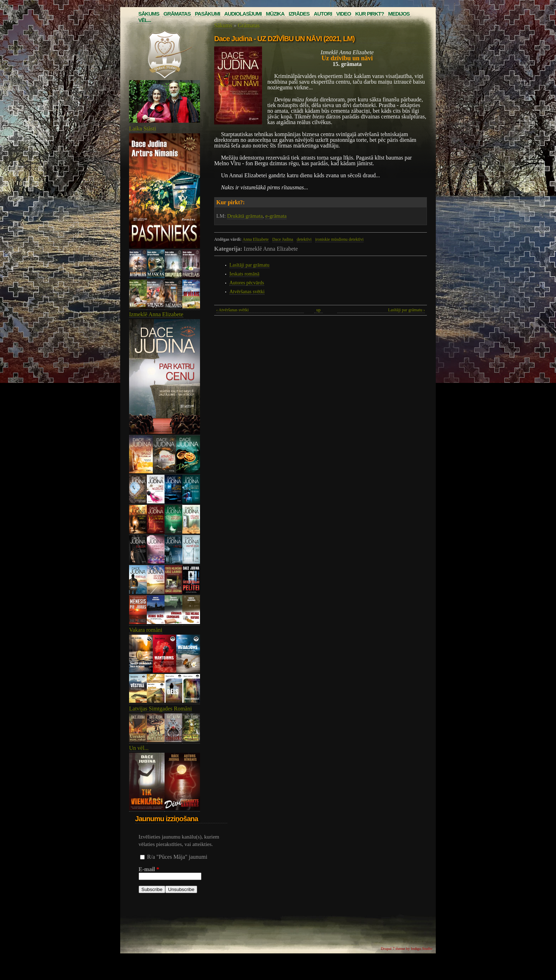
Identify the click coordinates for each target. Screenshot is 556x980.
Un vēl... (139, 748)
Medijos (399, 14)
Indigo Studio (422, 948)
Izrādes (299, 14)
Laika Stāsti (143, 129)
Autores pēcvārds (247, 283)
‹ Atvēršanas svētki (232, 310)
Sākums (149, 14)
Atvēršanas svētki (247, 292)
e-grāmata (276, 216)
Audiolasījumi (243, 14)
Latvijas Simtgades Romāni (160, 709)
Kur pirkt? (370, 14)
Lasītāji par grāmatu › (406, 310)
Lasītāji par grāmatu (249, 265)
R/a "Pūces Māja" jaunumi (177, 857)
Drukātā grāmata (245, 216)
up (318, 310)
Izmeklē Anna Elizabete (156, 314)
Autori (323, 14)
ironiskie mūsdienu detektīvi (340, 239)
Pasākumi (207, 14)
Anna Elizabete (256, 239)
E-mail (149, 869)
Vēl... (145, 20)
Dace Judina (283, 239)
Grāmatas (177, 14)
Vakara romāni (146, 630)
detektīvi (304, 239)
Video (344, 14)
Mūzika (275, 14)
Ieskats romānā (244, 274)
